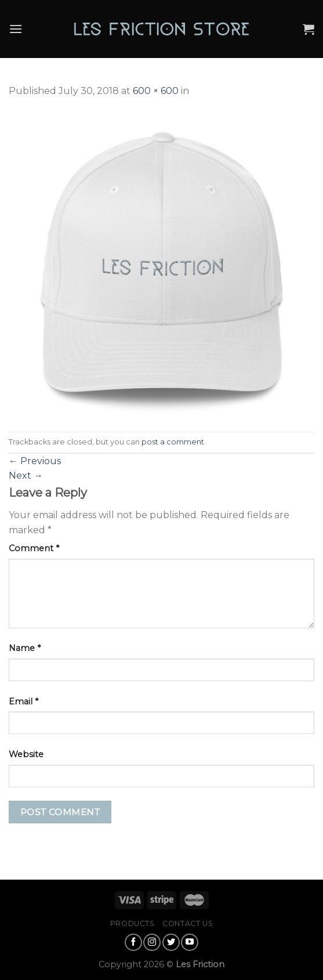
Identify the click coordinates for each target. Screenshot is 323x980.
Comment (34, 548)
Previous (35, 461)
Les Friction (200, 964)
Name (25, 648)
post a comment (173, 442)
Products (133, 923)
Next (26, 475)
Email (23, 701)
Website (26, 754)
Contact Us (188, 923)
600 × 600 (156, 91)
